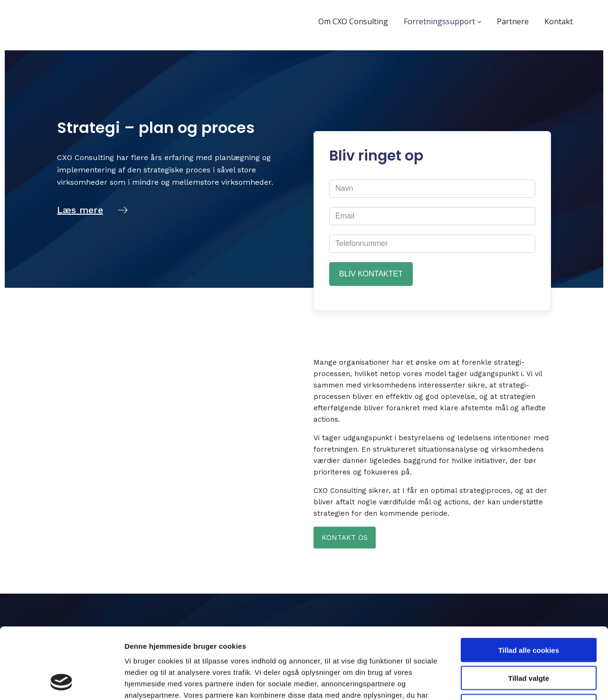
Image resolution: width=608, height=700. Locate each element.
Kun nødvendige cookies (529, 639)
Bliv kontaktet (371, 274)
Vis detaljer (494, 681)
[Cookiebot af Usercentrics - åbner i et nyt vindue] (62, 681)
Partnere (513, 21)
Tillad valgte (529, 611)
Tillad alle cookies (529, 583)
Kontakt (559, 21)
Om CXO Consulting (353, 21)
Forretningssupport (442, 21)
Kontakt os (345, 538)
